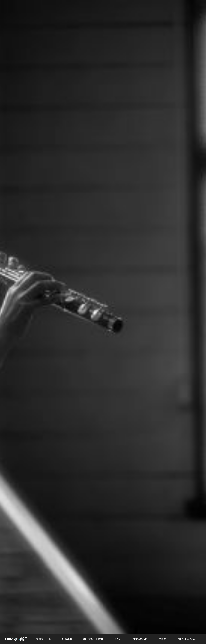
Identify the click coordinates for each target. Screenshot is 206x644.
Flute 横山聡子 (16, 639)
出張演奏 (67, 639)
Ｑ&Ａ (118, 639)
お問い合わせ (140, 639)
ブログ (162, 639)
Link (103, 322)
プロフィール (43, 639)
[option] (103, 322)
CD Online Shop (187, 639)
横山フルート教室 (93, 639)
